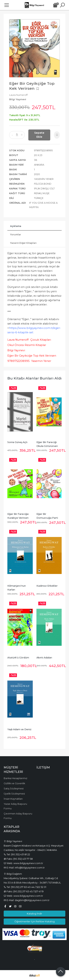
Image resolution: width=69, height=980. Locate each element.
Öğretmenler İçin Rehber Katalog (34, 921)
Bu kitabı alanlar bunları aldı (34, 378)
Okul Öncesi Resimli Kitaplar (27, 345)
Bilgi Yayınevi (16, 350)
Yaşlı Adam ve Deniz (19, 729)
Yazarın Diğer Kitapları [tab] (23, 243)
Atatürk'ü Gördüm (18, 658)
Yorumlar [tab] (16, 235)
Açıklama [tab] (16, 226)
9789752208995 (18, 361)
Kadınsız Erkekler (47, 586)
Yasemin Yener (41, 361)
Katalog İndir (34, 914)
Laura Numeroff (18, 340)
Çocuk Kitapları (41, 340)
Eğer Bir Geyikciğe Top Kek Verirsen (32, 356)
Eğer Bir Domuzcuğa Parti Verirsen (47, 518)
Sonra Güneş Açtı (17, 442)
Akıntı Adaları (44, 658)
